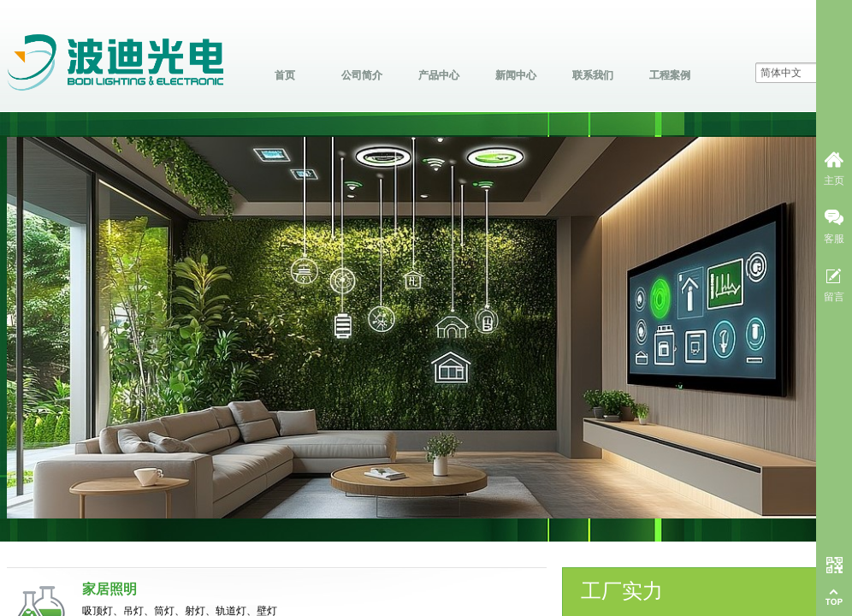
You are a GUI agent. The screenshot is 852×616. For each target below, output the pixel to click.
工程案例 (670, 75)
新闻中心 (516, 75)
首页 (285, 75)
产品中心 (439, 75)
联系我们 (593, 75)
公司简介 (362, 75)
